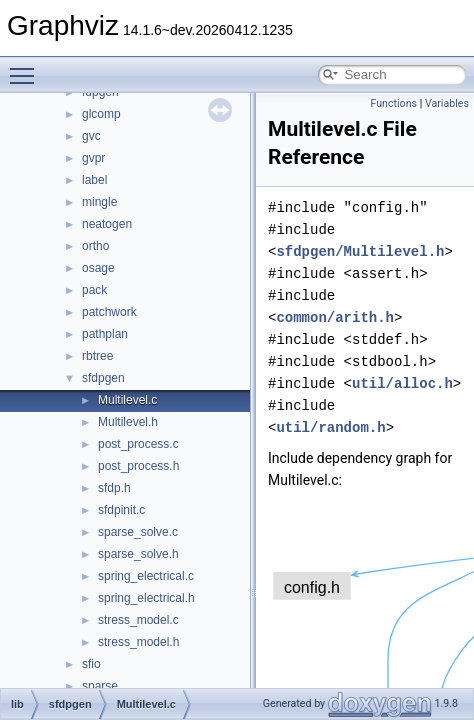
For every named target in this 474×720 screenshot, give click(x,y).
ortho (95, 246)
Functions (393, 103)
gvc (91, 136)
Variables (447, 103)
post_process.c (138, 444)
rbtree (97, 356)
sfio (91, 664)
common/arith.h (335, 317)
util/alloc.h (402, 383)
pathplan (105, 334)
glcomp (101, 114)
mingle (99, 202)
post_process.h (138, 466)
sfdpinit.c (121, 510)
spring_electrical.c (146, 576)
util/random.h (330, 427)
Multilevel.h (128, 422)
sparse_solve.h (138, 554)
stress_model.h (138, 642)
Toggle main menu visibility (27, 67)
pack (94, 290)
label (94, 180)
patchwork (109, 312)
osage (98, 268)
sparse (100, 686)
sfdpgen (103, 378)
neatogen (107, 224)
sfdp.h (114, 488)
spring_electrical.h (146, 598)
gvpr (93, 158)
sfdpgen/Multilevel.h (360, 251)
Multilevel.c (127, 400)
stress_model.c (138, 620)
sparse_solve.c (138, 532)
